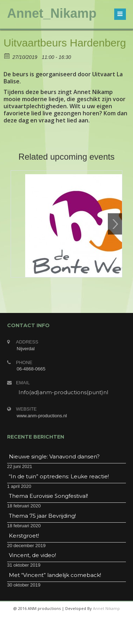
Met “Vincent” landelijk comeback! (55, 575)
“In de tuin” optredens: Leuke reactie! (59, 476)
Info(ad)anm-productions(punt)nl (63, 392)
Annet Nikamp (106, 608)
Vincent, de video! (32, 555)
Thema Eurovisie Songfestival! (48, 496)
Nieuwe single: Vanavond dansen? (54, 456)
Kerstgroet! (24, 536)
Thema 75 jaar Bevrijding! (42, 516)
